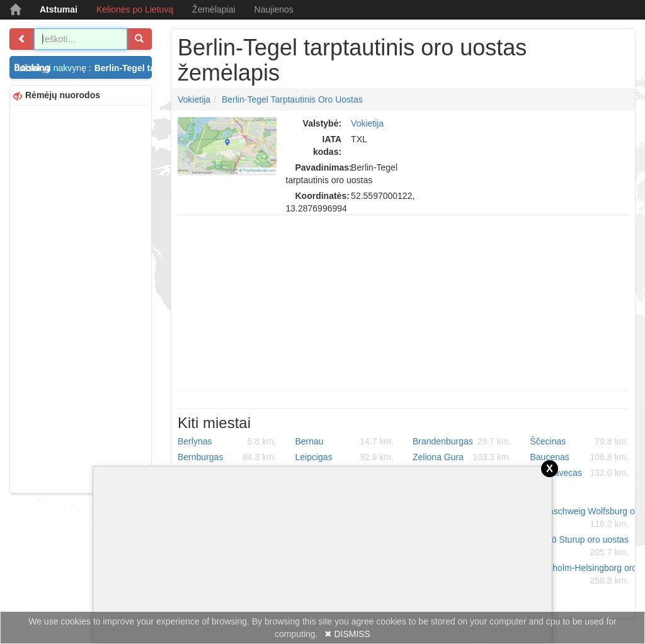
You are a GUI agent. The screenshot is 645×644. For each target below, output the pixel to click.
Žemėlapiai (214, 9)
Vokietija (194, 99)
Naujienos (274, 9)
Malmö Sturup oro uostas (580, 546)
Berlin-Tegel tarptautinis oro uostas (292, 99)
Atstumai (59, 9)
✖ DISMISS (347, 634)
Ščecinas (580, 441)
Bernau (345, 441)
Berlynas (227, 441)
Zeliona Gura (462, 457)
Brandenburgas (462, 441)
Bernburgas (227, 457)
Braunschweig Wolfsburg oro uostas (585, 518)
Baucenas (580, 457)
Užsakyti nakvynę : (85, 68)
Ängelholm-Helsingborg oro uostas (585, 575)
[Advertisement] (81, 298)
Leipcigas (345, 457)
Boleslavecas (580, 473)
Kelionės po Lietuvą (135, 9)
